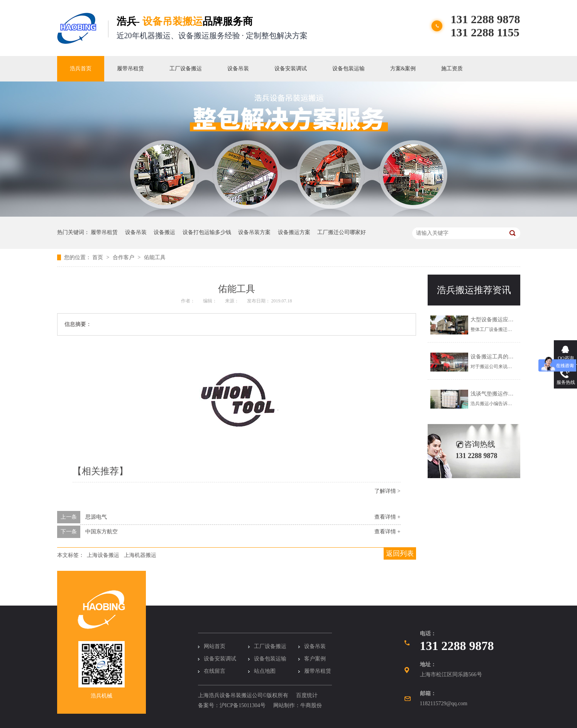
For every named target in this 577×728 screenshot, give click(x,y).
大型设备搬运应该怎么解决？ (506, 320)
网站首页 (215, 646)
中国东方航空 (102, 532)
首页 (98, 257)
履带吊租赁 (130, 69)
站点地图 (265, 671)
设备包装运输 (349, 69)
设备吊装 (238, 69)
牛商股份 (311, 705)
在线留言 (215, 671)
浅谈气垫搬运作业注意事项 (503, 394)
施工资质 (452, 69)
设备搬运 (164, 232)
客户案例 (315, 659)
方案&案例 (403, 69)
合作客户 (124, 257)
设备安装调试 (291, 69)
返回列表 (400, 553)
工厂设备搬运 (186, 69)
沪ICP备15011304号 (243, 705)
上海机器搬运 (140, 555)
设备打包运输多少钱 (207, 232)
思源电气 (96, 517)
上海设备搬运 (103, 555)
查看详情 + (387, 517)
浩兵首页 (81, 69)
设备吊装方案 (254, 232)
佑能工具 (155, 257)
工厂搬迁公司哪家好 (342, 232)
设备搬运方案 (294, 232)
